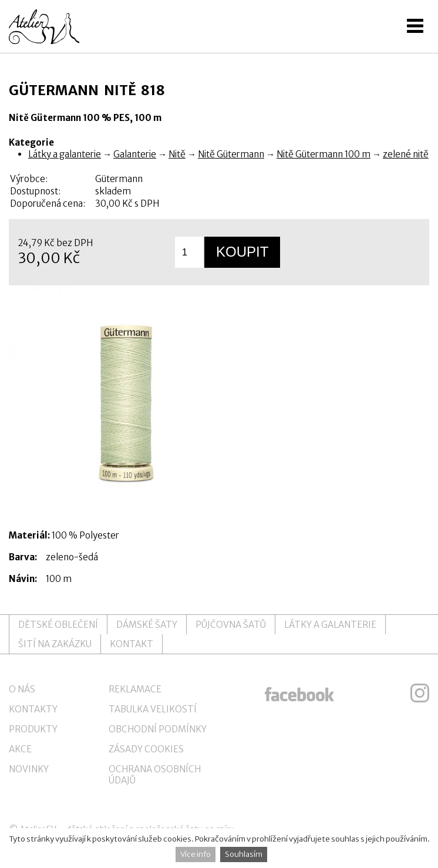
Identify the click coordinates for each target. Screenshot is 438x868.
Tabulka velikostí (153, 709)
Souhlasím (244, 854)
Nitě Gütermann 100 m (324, 154)
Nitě (177, 154)
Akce (20, 749)
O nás (22, 689)
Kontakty (33, 709)
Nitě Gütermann (231, 154)
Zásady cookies (146, 749)
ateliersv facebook (299, 693)
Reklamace (135, 689)
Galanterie (135, 154)
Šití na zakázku (55, 644)
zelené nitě (406, 154)
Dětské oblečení (58, 625)
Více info (196, 854)
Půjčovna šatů (231, 625)
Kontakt (132, 644)
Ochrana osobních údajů (155, 775)
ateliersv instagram (420, 693)
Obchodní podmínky (158, 729)
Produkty (33, 729)
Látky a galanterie (65, 154)
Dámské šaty (147, 625)
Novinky (29, 769)
